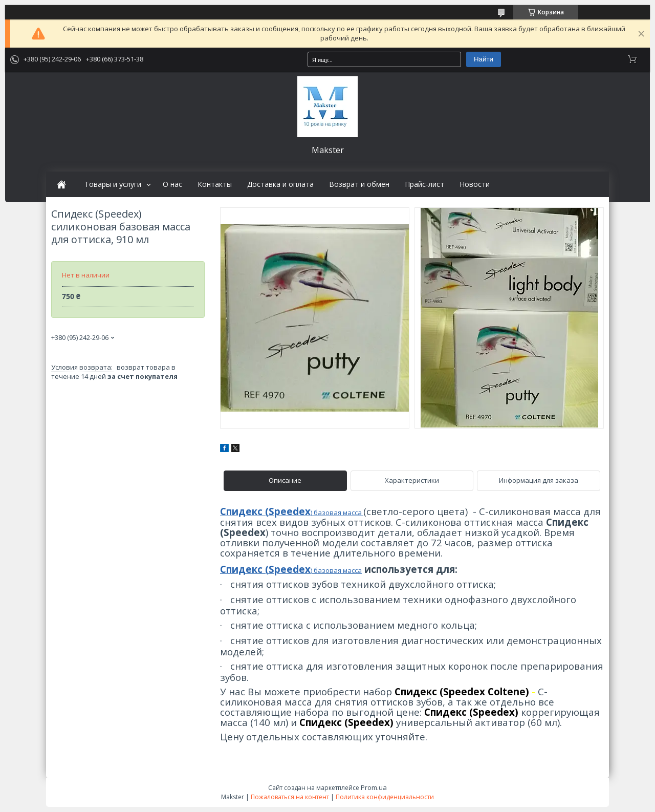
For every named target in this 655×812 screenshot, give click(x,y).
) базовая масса (337, 512)
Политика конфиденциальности (385, 797)
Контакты (215, 184)
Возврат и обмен (359, 184)
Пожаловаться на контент (290, 797)
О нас (172, 184)
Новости (475, 184)
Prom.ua (374, 787)
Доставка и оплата (280, 184)
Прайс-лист (424, 184)
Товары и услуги (113, 184)
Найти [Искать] (484, 59)
